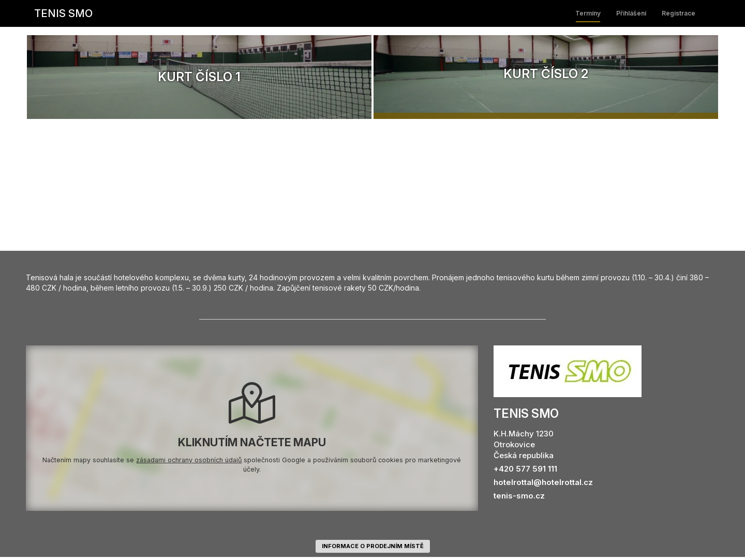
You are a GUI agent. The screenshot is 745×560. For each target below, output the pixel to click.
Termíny (588, 13)
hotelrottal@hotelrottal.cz (543, 482)
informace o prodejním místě (373, 546)
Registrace (679, 13)
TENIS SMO (63, 13)
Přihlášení (631, 13)
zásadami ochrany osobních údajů (189, 460)
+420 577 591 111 (525, 469)
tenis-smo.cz (519, 496)
